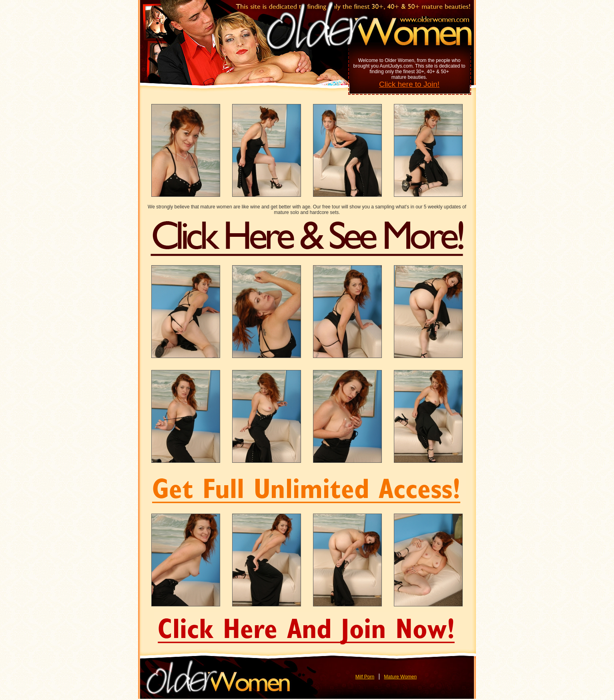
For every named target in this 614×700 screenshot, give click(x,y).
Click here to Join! (409, 84)
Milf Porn (365, 677)
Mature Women (400, 677)
